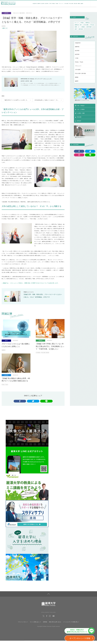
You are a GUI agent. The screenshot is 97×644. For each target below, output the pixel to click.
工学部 (50, 4)
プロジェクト (61, 4)
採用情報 (45, 625)
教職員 (79, 4)
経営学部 (47, 4)
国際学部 (39, 4)
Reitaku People (55, 4)
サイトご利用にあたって (35, 625)
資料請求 (87, 4)
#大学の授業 (86, 25)
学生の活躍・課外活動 (73, 4)
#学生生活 (92, 25)
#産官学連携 (89, 27)
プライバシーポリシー (23, 625)
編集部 (82, 4)
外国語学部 (35, 4)
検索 (94, 4)
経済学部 (43, 4)
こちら (30, 293)
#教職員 (83, 27)
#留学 (76, 29)
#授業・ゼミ (5, 28)
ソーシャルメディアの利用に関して (71, 625)
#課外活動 (81, 29)
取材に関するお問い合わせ (55, 625)
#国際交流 (87, 23)
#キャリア (77, 23)
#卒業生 (82, 23)
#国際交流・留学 (78, 25)
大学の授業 (66, 4)
